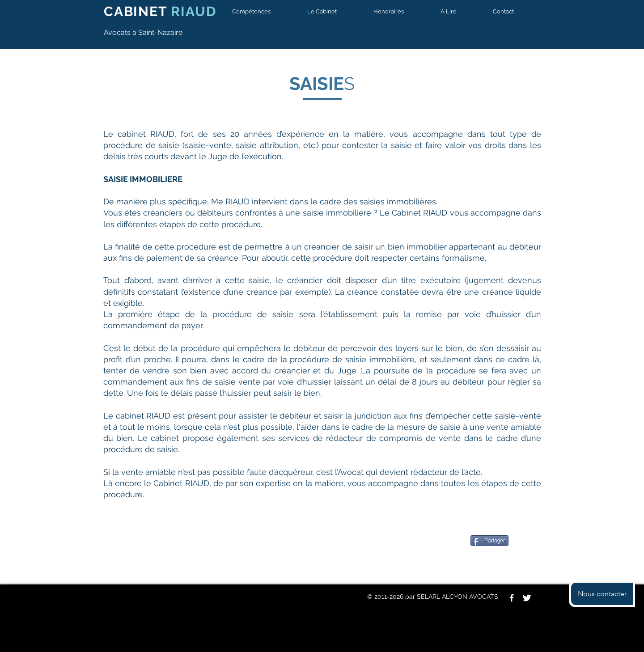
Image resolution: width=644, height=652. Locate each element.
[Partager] (489, 541)
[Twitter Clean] (527, 598)
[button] (261, 11)
